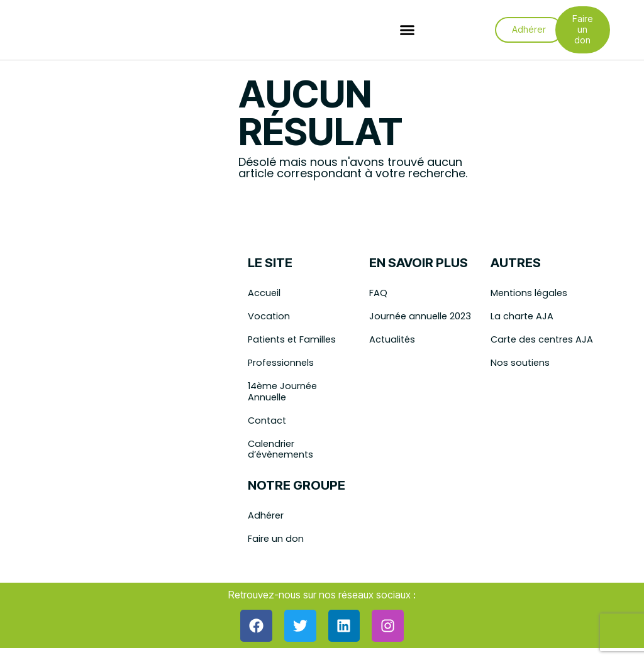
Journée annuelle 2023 (421, 317)
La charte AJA (523, 317)
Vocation (269, 317)
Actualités (393, 341)
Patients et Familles (294, 341)
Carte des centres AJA (544, 341)
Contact (268, 424)
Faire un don (276, 545)
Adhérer (266, 521)
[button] (408, 31)
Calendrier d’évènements (282, 454)
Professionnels (282, 365)
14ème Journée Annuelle (284, 394)
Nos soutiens (521, 365)
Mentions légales (530, 293)
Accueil (264, 293)
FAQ (378, 293)
